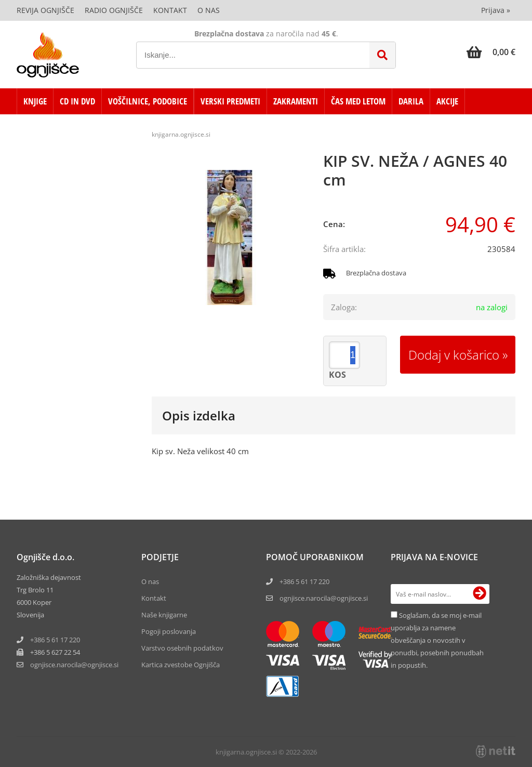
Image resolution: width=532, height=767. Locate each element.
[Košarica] (491, 52)
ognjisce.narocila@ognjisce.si (324, 598)
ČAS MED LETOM (358, 101)
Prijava (496, 10)
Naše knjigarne (164, 615)
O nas (209, 10)
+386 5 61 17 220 (55, 640)
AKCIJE (447, 101)
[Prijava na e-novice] (480, 594)
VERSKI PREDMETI (230, 101)
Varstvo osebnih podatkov (182, 648)
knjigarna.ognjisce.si (181, 134)
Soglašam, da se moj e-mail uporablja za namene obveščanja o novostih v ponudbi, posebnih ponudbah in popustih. (437, 640)
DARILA (411, 101)
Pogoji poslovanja (169, 631)
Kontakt (170, 10)
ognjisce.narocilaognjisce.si (74, 665)
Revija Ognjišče (45, 10)
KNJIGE (35, 101)
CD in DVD (77, 101)
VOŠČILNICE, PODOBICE (148, 101)
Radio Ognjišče (114, 10)
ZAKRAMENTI (296, 101)
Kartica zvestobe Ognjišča (181, 665)
